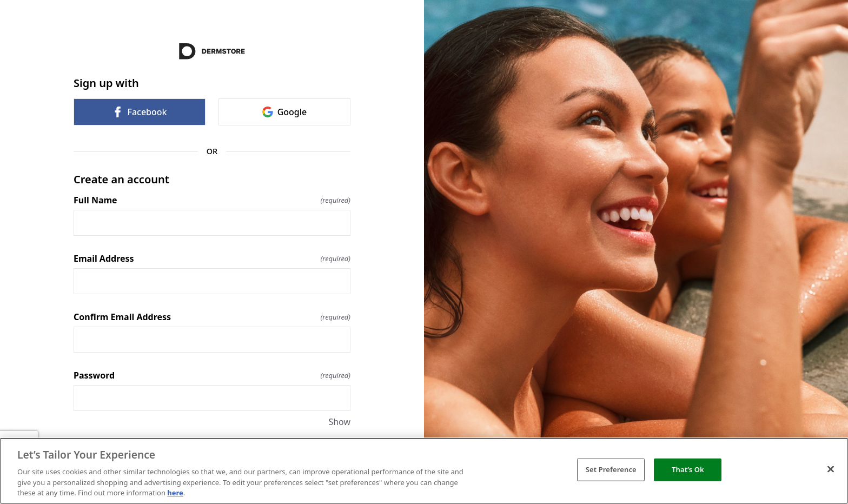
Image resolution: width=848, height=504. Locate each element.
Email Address (212, 258)
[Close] (831, 469)
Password (212, 375)
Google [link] (285, 112)
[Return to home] (212, 51)
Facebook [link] (139, 112)
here (175, 493)
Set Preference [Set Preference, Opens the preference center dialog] (611, 469)
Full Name (212, 200)
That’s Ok (688, 469)
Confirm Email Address (212, 317)
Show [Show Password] (339, 422)
